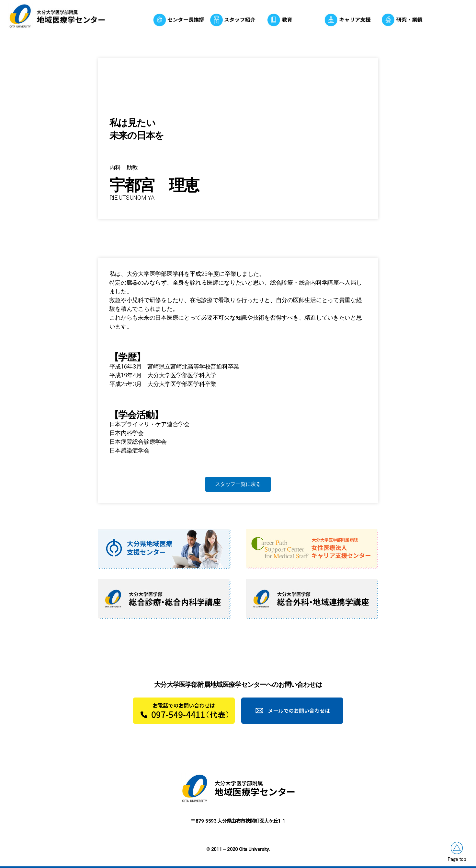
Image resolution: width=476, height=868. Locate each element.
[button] (238, 484)
